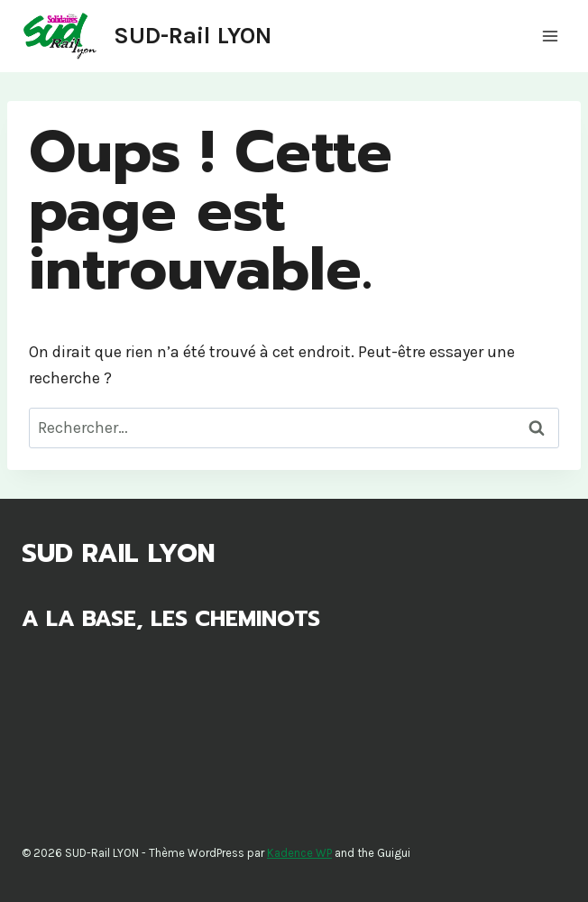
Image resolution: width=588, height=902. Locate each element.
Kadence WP (299, 853)
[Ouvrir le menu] (550, 36)
